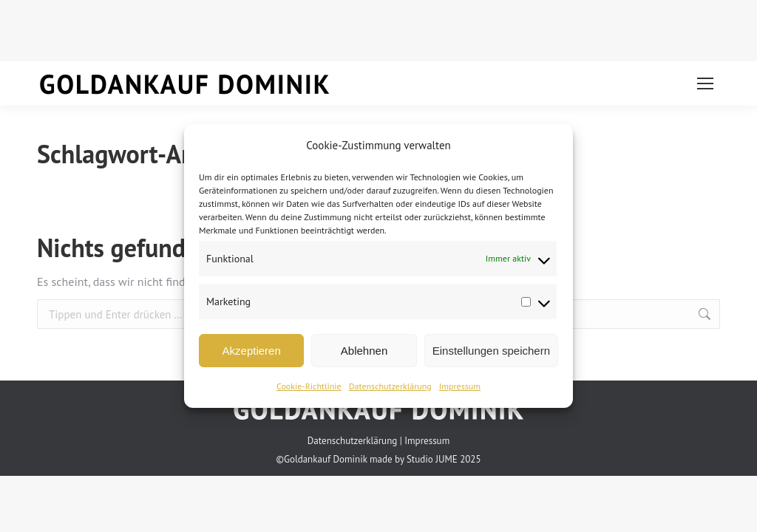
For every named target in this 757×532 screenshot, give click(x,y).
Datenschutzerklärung (390, 386)
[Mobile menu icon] (705, 83)
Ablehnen (364, 351)
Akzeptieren (252, 351)
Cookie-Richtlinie (309, 386)
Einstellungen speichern (491, 351)
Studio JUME (432, 459)
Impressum (460, 386)
